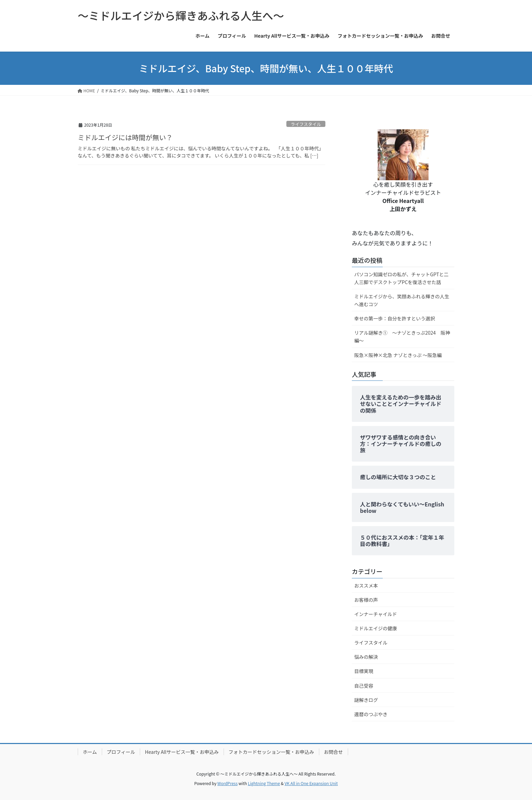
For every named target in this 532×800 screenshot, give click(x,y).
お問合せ (334, 752)
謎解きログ (366, 700)
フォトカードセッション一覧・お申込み (271, 752)
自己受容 (364, 686)
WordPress (228, 783)
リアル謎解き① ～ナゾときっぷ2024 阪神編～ (402, 337)
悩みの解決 (366, 657)
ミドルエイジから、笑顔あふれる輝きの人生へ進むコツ (402, 300)
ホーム (90, 752)
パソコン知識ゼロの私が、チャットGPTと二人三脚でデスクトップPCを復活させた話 (401, 278)
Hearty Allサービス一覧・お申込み (182, 752)
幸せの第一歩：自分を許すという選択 (395, 318)
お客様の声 (366, 600)
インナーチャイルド (376, 614)
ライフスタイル (306, 124)
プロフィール (121, 752)
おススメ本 (366, 585)
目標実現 (364, 671)
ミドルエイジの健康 (376, 628)
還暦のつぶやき (371, 714)
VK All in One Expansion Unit (311, 783)
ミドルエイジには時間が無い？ (125, 137)
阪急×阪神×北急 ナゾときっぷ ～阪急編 (398, 355)
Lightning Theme (264, 783)
